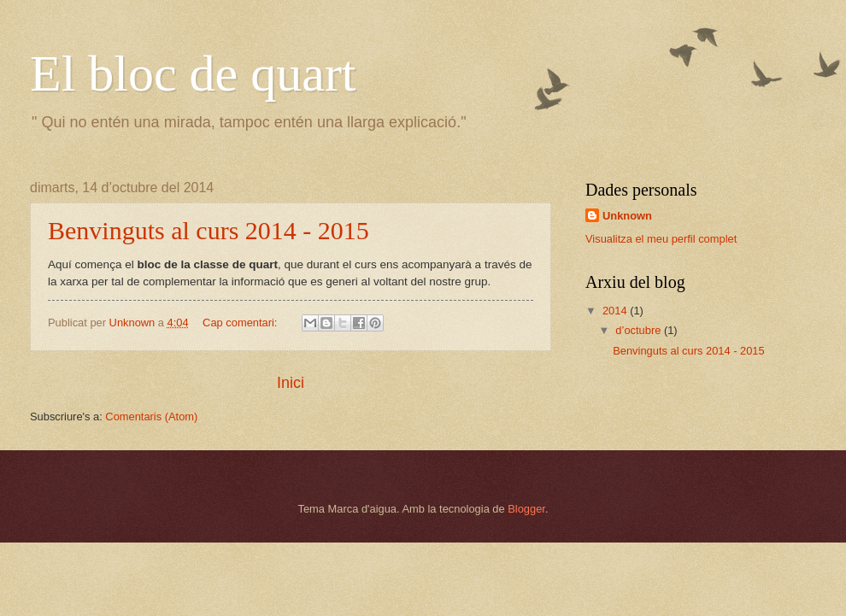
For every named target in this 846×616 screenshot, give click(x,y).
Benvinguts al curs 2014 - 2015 (209, 230)
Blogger (526, 509)
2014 (616, 311)
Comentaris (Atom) (151, 417)
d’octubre (640, 330)
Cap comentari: (241, 323)
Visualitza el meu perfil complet (661, 239)
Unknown (627, 216)
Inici (291, 383)
